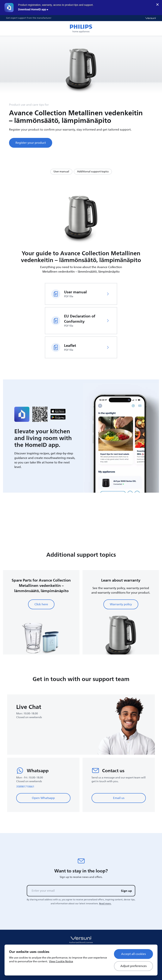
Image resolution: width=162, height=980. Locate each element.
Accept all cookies (133, 954)
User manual (61, 172)
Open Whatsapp (43, 798)
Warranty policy (121, 604)
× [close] (157, 5)
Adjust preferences (133, 966)
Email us (119, 798)
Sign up (126, 891)
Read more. (105, 904)
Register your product (31, 143)
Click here (41, 604)
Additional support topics (93, 172)
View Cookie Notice (61, 961)
